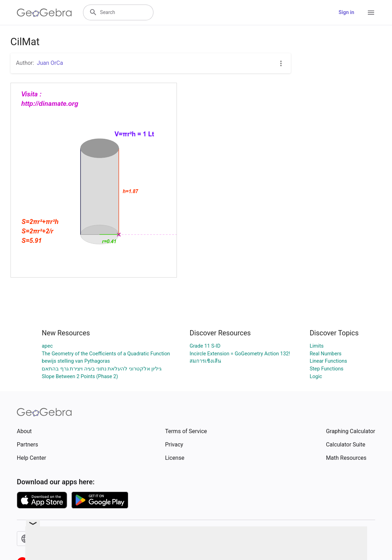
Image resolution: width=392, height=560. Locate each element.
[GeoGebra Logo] (44, 13)
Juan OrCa (50, 63)
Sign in (346, 12)
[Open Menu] (371, 13)
